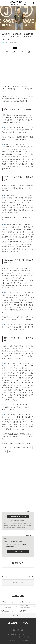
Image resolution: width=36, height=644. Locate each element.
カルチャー (8, 607)
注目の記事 (23, 611)
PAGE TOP (16, 616)
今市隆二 (30, 447)
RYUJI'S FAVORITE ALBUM (17, 443)
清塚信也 (5, 451)
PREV (6, 576)
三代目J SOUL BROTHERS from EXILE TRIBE (14, 447)
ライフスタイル (26, 607)
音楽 (10, 451)
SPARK (28, 443)
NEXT (29, 576)
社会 (8, 611)
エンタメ (26, 602)
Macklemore (5, 443)
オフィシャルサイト (18, 552)
